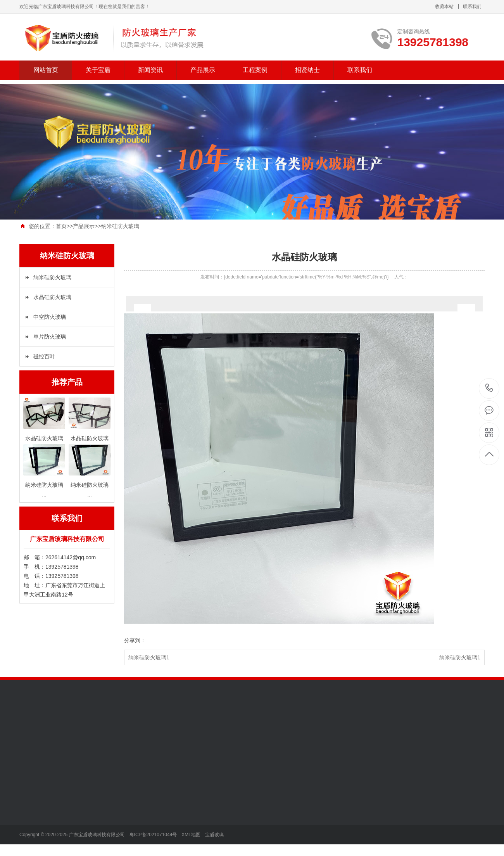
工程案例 (255, 64)
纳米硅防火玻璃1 (149, 657)
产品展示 (203, 64)
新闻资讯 (150, 64)
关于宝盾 (98, 64)
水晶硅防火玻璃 (52, 297)
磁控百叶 (44, 356)
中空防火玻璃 (50, 317)
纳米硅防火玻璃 (52, 277)
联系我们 (360, 64)
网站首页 (46, 64)
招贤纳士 (307, 64)
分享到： (135, 640)
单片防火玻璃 (50, 337)
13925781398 (489, 388)
